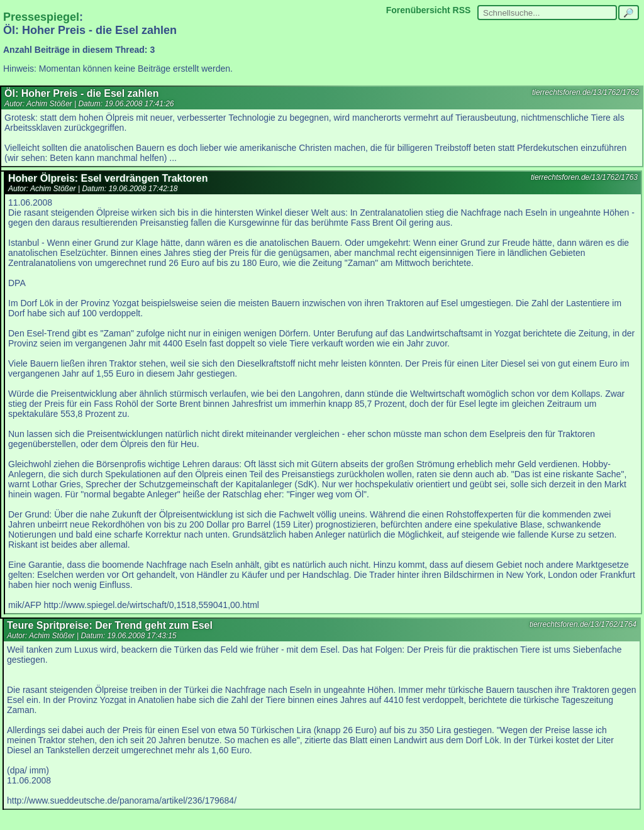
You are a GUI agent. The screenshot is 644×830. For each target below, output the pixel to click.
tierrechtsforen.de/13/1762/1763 (584, 177)
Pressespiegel (41, 17)
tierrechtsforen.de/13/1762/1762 (586, 92)
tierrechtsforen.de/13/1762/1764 (583, 624)
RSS (462, 10)
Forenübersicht (418, 10)
